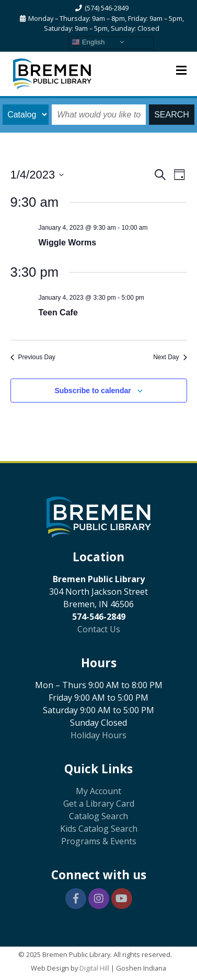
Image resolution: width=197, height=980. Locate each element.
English (88, 42)
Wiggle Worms (68, 243)
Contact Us (99, 629)
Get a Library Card (99, 804)
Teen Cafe (58, 312)
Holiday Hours (98, 735)
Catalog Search (98, 816)
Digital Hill (94, 968)
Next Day (170, 357)
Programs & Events (99, 841)
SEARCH (172, 115)
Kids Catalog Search (99, 829)
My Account (98, 791)
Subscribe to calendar (92, 391)
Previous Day (33, 357)
